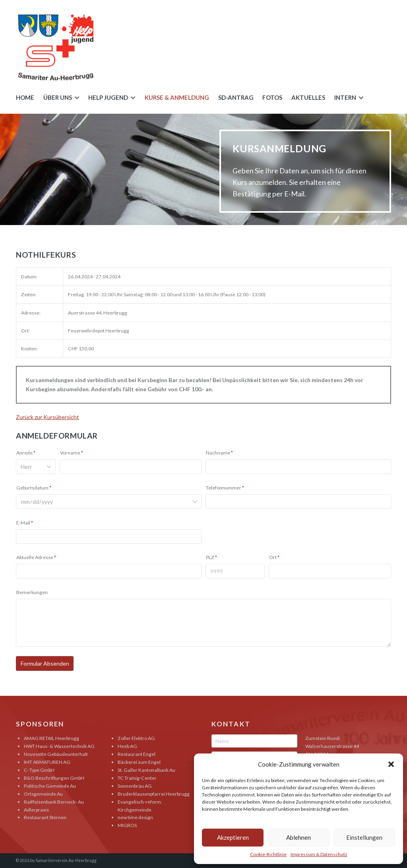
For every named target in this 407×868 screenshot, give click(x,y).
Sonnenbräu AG (135, 786)
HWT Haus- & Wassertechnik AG (59, 746)
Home (25, 97)
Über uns (58, 97)
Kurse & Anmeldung (177, 97)
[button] (391, 764)
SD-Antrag (236, 97)
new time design (135, 817)
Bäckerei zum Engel (139, 762)
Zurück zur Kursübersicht (47, 417)
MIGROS (127, 825)
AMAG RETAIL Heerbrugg (51, 738)
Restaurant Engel (137, 754)
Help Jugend (108, 97)
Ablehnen (298, 837)
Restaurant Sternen (45, 817)
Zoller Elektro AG (136, 738)
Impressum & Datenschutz (319, 854)
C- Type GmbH (39, 770)
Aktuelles (308, 97)
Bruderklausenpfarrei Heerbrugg (154, 794)
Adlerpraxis (36, 810)
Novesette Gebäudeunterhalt (56, 754)
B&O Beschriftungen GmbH (54, 778)
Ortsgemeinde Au (43, 794)
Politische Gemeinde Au (50, 786)
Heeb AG (127, 746)
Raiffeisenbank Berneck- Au (54, 802)
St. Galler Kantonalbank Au (146, 770)
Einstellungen (364, 837)
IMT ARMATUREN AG (47, 762)
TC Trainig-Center (137, 778)
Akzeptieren (233, 837)
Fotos (272, 97)
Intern (345, 97)
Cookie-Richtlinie (268, 854)
